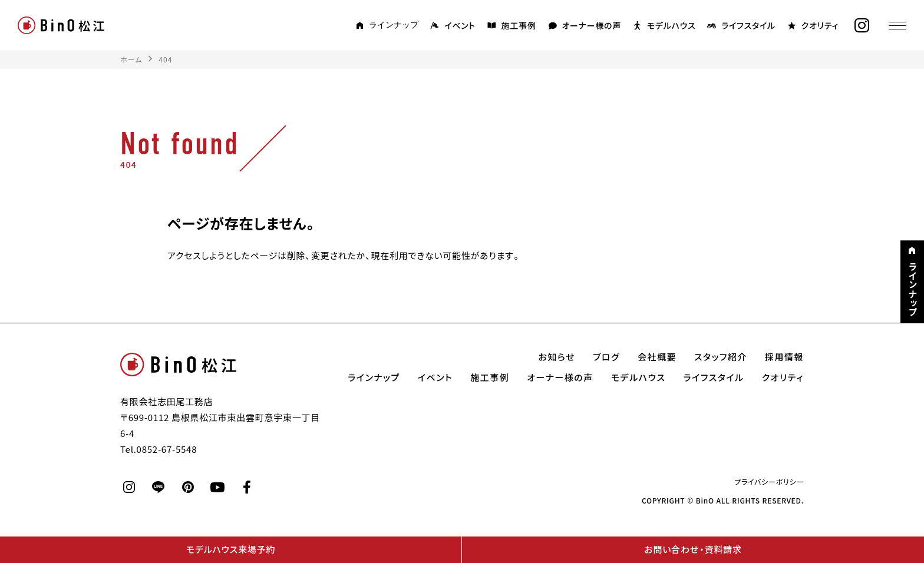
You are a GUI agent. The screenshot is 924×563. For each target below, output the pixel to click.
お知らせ (557, 357)
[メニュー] (897, 25)
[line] (159, 487)
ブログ (606, 357)
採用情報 (784, 357)
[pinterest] (188, 487)
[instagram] (862, 26)
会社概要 (657, 357)
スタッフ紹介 (721, 357)
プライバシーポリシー (769, 482)
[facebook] (247, 487)
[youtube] (217, 487)
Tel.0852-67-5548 (159, 449)
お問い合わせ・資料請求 (693, 549)
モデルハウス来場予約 (231, 549)
